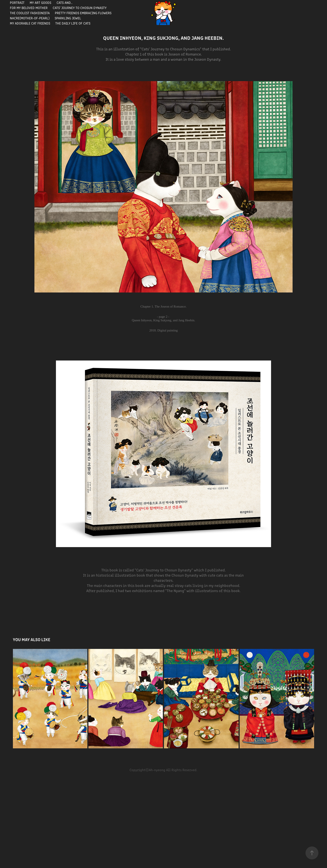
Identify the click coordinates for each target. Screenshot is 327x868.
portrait (17, 2)
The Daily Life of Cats (73, 23)
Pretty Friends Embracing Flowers (83, 13)
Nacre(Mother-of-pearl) (30, 18)
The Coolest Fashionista (30, 13)
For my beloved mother (29, 8)
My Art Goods (40, 2)
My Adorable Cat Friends (30, 23)
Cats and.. (65, 2)
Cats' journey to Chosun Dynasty (80, 8)
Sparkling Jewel (68, 18)
